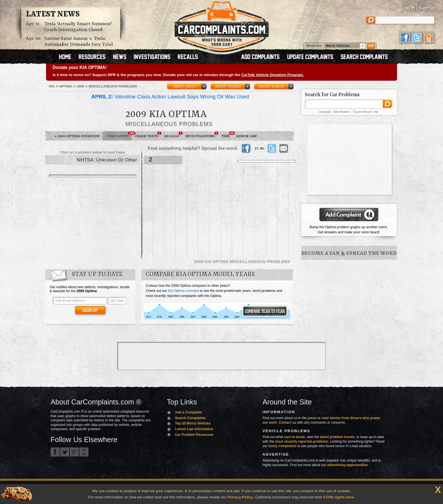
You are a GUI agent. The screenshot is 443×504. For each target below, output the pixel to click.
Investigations (202, 135)
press (312, 418)
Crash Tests (148, 135)
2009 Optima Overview (77, 136)
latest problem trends (337, 437)
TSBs (227, 135)
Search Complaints (190, 418)
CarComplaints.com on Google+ (74, 452)
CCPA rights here (339, 497)
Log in (408, 8)
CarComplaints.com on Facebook (55, 452)
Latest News (53, 14)
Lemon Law (246, 136)
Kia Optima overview (183, 291)
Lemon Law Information (194, 429)
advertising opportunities (348, 465)
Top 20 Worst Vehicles (193, 423)
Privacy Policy (240, 497)
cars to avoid (294, 437)
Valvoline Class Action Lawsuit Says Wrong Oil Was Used (170, 97)
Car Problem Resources (194, 435)
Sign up (427, 8)
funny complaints (282, 446)
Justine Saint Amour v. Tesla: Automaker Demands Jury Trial (79, 42)
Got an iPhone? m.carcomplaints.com (84, 452)
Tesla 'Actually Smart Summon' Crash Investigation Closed (78, 27)
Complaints (119, 135)
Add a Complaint (188, 412)
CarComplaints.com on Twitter (65, 452)
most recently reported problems (302, 441)
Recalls (173, 135)
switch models (228, 86)
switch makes (272, 86)
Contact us (288, 423)
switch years (185, 86)
